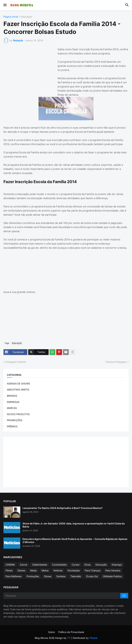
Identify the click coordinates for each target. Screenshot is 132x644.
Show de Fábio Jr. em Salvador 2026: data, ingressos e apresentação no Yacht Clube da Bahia (74, 525)
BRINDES (12, 396)
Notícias (58, 570)
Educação (26, 17)
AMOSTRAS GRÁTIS (18, 390)
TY (69, 638)
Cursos (76, 565)
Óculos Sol (92, 576)
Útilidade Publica (112, 576)
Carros (23, 565)
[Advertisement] (29, 69)
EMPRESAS (13, 402)
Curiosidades (59, 565)
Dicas (87, 565)
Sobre (51, 632)
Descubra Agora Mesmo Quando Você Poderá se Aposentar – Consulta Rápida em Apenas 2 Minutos (75, 540)
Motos (45, 570)
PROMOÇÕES (15, 420)
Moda (33, 570)
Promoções (33, 576)
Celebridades (40, 565)
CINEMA (10, 565)
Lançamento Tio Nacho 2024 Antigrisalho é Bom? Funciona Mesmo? (63, 508)
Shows (48, 576)
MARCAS (12, 408)
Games (21, 570)
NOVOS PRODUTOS (18, 414)
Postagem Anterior (16, 362)
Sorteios (61, 576)
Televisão (76, 576)
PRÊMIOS (12, 426)
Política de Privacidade (71, 632)
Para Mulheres (13, 576)
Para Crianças (93, 570)
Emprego (117, 565)
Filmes (9, 570)
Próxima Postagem (116, 362)
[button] (5, 5)
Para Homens (113, 570)
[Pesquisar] (62, 596)
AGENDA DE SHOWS (18, 384)
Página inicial (11, 17)
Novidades (74, 570)
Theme (93, 638)
